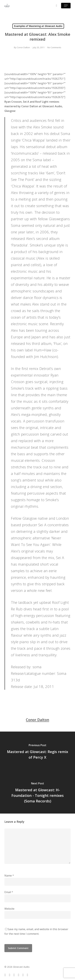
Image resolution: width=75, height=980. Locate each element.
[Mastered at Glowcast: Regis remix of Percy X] (37, 752)
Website (9, 909)
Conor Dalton (23, 47)
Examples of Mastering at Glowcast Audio (38, 26)
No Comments (54, 47)
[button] (66, 6)
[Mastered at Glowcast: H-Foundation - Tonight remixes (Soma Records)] (37, 793)
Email (9, 892)
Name (9, 876)
